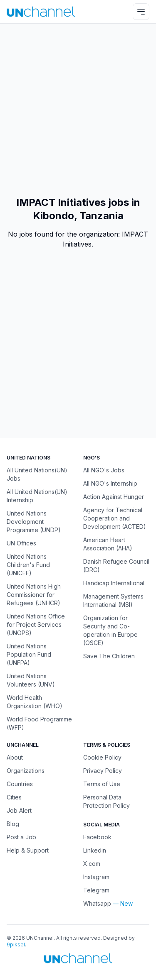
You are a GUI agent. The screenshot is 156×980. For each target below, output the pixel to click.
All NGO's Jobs (104, 470)
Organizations (26, 771)
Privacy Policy (103, 771)
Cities (14, 797)
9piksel (16, 945)
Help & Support (28, 850)
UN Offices (21, 543)
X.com (92, 864)
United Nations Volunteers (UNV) (31, 680)
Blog (13, 824)
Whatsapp (97, 903)
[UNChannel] (41, 11)
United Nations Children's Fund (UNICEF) (28, 565)
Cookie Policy (102, 757)
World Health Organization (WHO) (35, 702)
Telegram (96, 890)
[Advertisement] (78, 110)
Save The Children (109, 656)
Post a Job (21, 837)
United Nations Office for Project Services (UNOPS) (36, 624)
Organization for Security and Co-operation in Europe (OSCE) (110, 630)
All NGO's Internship (110, 483)
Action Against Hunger (114, 497)
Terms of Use (102, 784)
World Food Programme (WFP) (39, 723)
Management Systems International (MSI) (113, 600)
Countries (20, 784)
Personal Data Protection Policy (106, 801)
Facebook (97, 837)
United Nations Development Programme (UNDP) (34, 522)
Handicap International (114, 583)
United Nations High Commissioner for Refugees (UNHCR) (34, 595)
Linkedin (95, 850)
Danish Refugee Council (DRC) (116, 566)
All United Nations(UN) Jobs (37, 474)
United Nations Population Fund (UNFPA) (29, 654)
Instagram (96, 877)
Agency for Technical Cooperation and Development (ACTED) (115, 518)
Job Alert (19, 810)
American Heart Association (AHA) (108, 544)
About (15, 757)
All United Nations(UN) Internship (37, 496)
